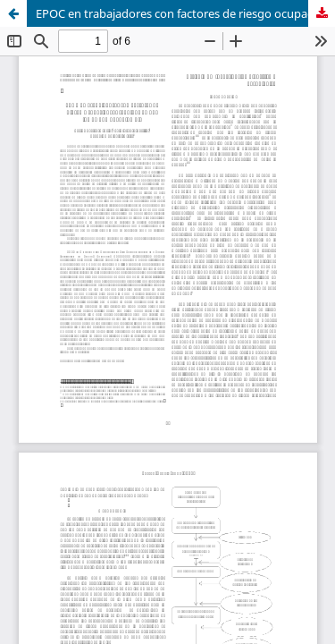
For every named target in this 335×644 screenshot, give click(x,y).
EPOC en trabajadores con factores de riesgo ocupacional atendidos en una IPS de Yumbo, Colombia (185, 13)
